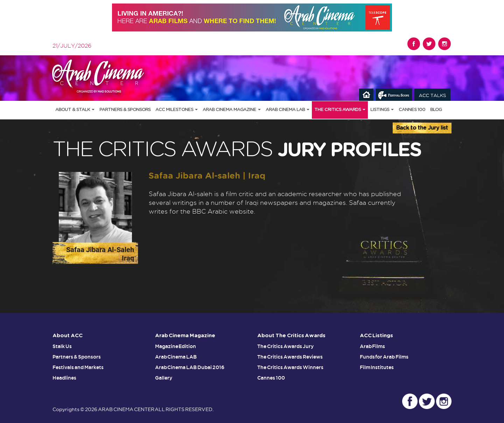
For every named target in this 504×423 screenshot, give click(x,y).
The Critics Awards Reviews (290, 357)
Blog (436, 110)
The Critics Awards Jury (285, 346)
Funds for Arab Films (384, 357)
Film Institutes (377, 367)
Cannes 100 (412, 110)
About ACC (68, 336)
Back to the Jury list (422, 128)
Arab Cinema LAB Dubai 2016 (190, 367)
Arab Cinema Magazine (232, 110)
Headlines (64, 378)
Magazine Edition (176, 346)
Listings (382, 110)
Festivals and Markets (78, 367)
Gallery (164, 378)
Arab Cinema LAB (288, 110)
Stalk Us (62, 346)
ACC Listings (377, 336)
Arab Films (373, 346)
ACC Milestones (177, 110)
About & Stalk (75, 110)
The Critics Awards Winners (290, 367)
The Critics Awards (340, 110)
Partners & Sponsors (125, 110)
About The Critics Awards (291, 336)
